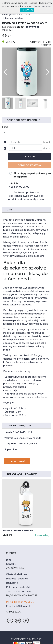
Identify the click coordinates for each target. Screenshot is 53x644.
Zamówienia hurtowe (17, 563)
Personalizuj (42, 507)
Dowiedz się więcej (38, 6)
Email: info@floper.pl (16, 577)
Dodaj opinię (17, 433)
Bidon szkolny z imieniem (17, 502)
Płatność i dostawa (15, 550)
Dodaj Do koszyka (29, 159)
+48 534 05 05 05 (18, 180)
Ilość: (5, 121)
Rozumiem (27, 10)
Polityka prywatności (16, 559)
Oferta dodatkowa (15, 546)
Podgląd (29, 150)
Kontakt (10, 535)
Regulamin (11, 554)
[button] (48, 66)
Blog (8, 531)
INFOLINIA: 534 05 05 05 (19, 573)
